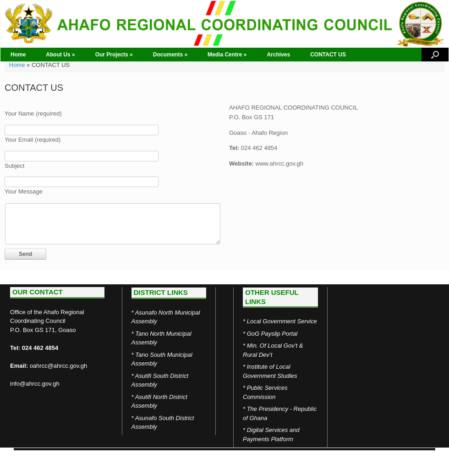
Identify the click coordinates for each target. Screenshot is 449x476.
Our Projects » (114, 55)
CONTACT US (328, 55)
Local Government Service (282, 321)
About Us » (60, 55)
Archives (278, 55)
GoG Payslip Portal (272, 334)
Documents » (170, 55)
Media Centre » (227, 55)
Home (18, 55)
